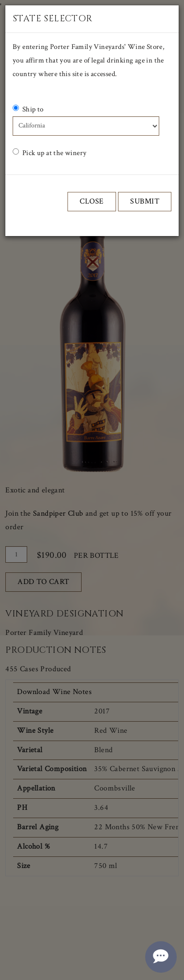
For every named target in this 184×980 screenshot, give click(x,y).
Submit (145, 201)
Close (92, 201)
